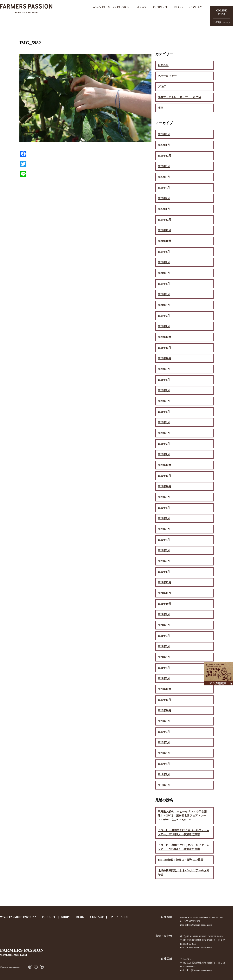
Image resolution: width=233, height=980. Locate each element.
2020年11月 (164, 700)
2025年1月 (164, 209)
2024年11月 (164, 230)
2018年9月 (164, 785)
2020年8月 (164, 721)
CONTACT (197, 7)
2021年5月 (164, 657)
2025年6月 (164, 177)
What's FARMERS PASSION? (18, 917)
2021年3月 (164, 678)
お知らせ (163, 65)
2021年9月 (164, 614)
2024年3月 (164, 305)
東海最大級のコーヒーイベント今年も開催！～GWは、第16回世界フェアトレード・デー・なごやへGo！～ (182, 816)
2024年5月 (164, 284)
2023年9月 (164, 369)
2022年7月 (164, 518)
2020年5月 (164, 753)
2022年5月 (164, 529)
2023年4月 (164, 422)
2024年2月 (164, 316)
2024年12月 (164, 220)
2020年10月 (164, 710)
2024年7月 (164, 262)
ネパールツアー (167, 76)
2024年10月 (164, 241)
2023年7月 (164, 390)
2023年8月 (164, 380)
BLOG (178, 7)
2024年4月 (164, 294)
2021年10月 (164, 604)
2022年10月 (164, 486)
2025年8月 (164, 166)
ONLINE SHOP (119, 917)
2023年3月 (164, 433)
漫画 (160, 108)
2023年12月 (164, 337)
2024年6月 (164, 273)
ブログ (162, 87)
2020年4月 (164, 764)
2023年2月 (164, 444)
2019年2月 (164, 774)
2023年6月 (164, 401)
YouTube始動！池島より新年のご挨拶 (180, 860)
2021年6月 (164, 646)
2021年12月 (164, 582)
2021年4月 (164, 668)
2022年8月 (164, 508)
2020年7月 (164, 732)
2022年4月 (164, 540)
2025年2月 (164, 198)
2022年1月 (164, 572)
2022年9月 (164, 497)
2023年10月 (164, 358)
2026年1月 (164, 145)
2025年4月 (164, 188)
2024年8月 (164, 252)
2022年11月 (164, 476)
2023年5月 (164, 412)
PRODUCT (160, 7)
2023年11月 (164, 348)
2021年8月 (164, 625)
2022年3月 (164, 550)
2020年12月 (164, 689)
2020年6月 (164, 742)
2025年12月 (164, 156)
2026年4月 (164, 134)
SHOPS (141, 7)
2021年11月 (164, 593)
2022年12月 (164, 465)
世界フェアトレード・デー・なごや (179, 97)
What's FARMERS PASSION (111, 7)
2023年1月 (164, 454)
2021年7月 (164, 636)
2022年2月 (164, 561)
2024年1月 (164, 326)
